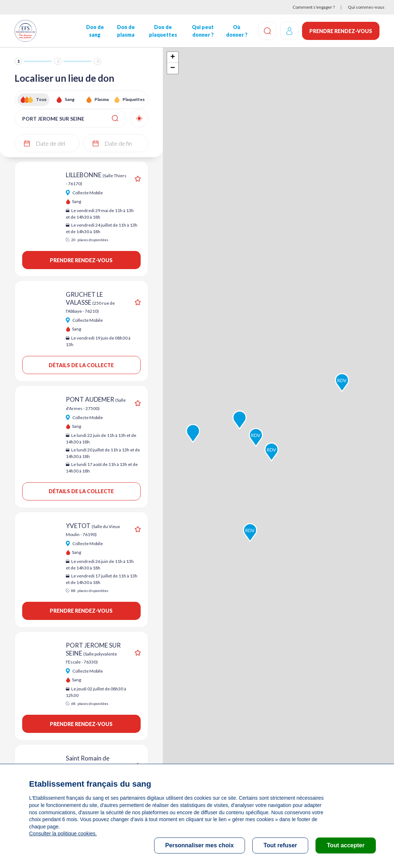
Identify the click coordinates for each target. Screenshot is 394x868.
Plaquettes (134, 99)
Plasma (102, 99)
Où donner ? (237, 31)
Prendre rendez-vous (341, 31)
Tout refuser (280, 845)
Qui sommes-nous (366, 7)
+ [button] (173, 57)
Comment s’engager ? (314, 7)
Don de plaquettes (163, 31)
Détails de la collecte (81, 365)
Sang (70, 99)
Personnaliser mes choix (200, 845)
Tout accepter (346, 845)
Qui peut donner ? (203, 31)
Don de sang (95, 31)
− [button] (173, 68)
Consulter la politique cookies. (63, 833)
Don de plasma (126, 31)
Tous (41, 99)
